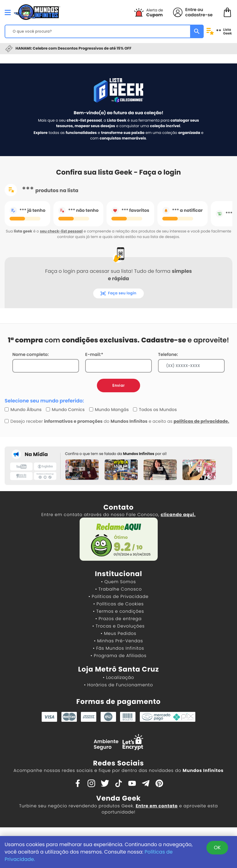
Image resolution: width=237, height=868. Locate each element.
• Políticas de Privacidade (118, 596)
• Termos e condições (118, 611)
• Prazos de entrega (118, 619)
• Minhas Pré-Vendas (118, 641)
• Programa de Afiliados (118, 656)
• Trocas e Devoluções (118, 626)
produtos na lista (42, 190)
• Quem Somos (119, 582)
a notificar (183, 211)
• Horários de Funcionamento (118, 685)
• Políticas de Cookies (118, 604)
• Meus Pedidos (118, 633)
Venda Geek (118, 798)
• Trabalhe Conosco (118, 589)
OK (217, 848)
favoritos (130, 211)
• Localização (118, 677)
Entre (191, 10)
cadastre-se (199, 15)
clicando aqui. (178, 515)
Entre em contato (157, 806)
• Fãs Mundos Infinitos (118, 648)
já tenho (27, 211)
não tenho (78, 211)
